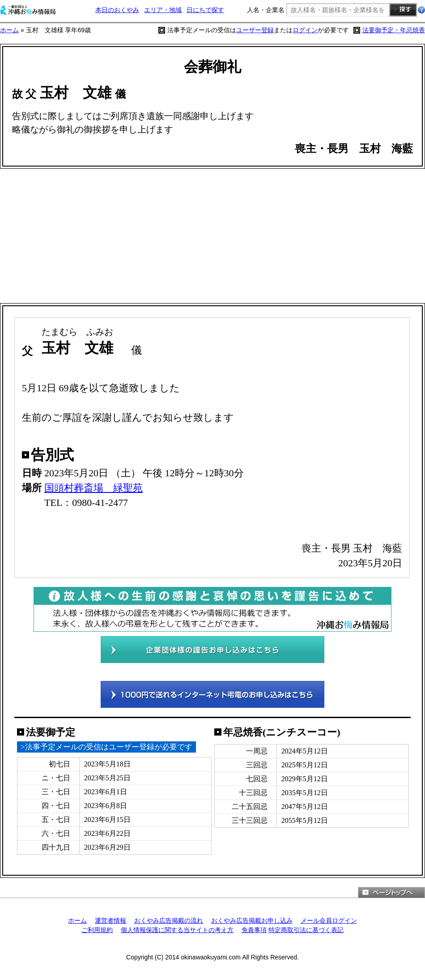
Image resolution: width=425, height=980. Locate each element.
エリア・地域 (163, 10)
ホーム (9, 30)
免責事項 (254, 930)
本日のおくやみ (117, 10)
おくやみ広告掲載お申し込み (252, 920)
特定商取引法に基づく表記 (306, 930)
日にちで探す (205, 10)
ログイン (305, 30)
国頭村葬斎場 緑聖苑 (93, 488)
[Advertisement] (212, 236)
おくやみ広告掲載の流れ (169, 920)
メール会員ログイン (329, 920)
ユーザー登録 (255, 30)
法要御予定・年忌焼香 (394, 30)
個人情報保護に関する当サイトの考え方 (177, 930)
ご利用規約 (97, 930)
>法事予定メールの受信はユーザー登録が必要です (106, 747)
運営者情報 (110, 920)
